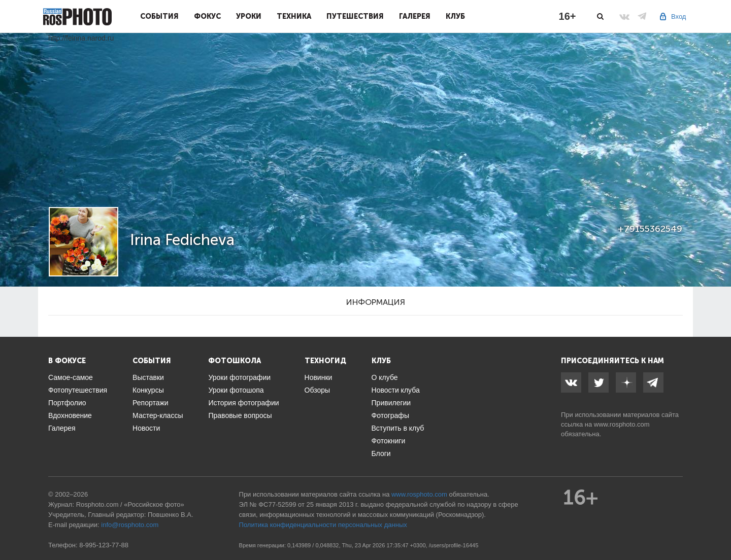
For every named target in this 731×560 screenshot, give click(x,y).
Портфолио (67, 403)
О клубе (385, 377)
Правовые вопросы (240, 415)
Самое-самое (71, 377)
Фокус (207, 16)
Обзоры (318, 390)
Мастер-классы (158, 415)
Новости (146, 428)
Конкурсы (148, 390)
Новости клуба (396, 390)
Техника (294, 16)
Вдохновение (70, 415)
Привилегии (391, 403)
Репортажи (151, 403)
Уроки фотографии (239, 377)
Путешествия (355, 16)
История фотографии (243, 403)
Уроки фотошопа (236, 390)
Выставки (148, 377)
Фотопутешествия (78, 390)
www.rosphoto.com (622, 424)
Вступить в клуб (398, 428)
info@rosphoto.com (130, 525)
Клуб (455, 16)
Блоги (381, 453)
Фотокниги (389, 441)
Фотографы (390, 415)
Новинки (319, 377)
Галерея (415, 16)
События (159, 16)
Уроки (249, 16)
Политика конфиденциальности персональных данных (323, 525)
